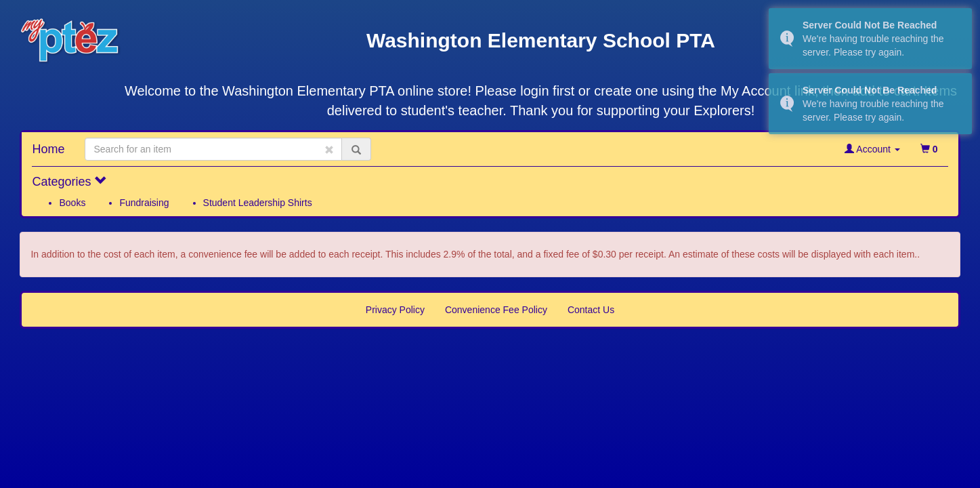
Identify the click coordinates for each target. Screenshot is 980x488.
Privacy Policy (395, 310)
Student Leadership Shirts (258, 203)
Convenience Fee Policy (496, 310)
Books (72, 203)
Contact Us (591, 310)
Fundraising (144, 203)
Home (48, 149)
